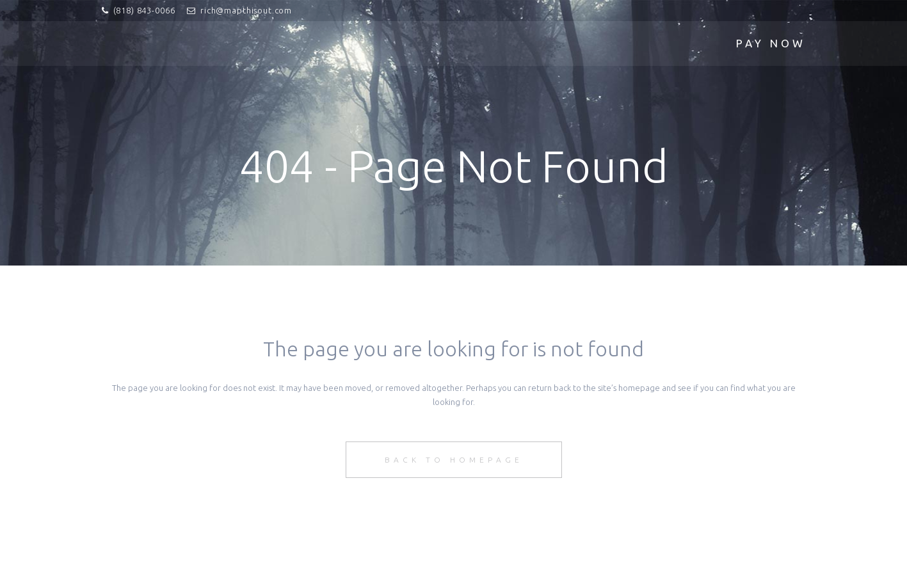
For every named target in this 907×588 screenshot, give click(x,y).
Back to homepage (454, 460)
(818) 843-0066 (144, 10)
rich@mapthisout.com (246, 10)
